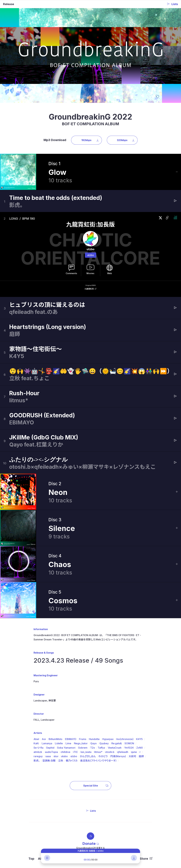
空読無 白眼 (49, 761)
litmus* (98, 752)
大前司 (132, 756)
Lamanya (47, 743)
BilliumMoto (55, 739)
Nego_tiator (81, 743)
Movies (90, 273)
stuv (56, 756)
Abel (36, 739)
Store (146, 859)
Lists (90, 811)
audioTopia (51, 752)
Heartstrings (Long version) (48, 327)
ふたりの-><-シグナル (38, 460)
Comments (71, 273)
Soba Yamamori (66, 748)
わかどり (103, 756)
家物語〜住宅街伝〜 (36, 349)
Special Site (96, 786)
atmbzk (38, 752)
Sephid (50, 748)
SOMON (129, 743)
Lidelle (59, 743)
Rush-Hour (24, 393)
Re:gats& (117, 743)
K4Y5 (139, 739)
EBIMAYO (71, 739)
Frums (83, 739)
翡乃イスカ (72, 761)
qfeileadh (123, 752)
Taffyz (101, 748)
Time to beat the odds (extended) (56, 198)
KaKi (36, 743)
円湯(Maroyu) (118, 756)
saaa (48, 756)
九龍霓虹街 (89, 289)
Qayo (94, 743)
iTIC (75, 752)
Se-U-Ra (38, 748)
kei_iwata (86, 752)
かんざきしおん (88, 756)
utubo (64, 756)
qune (134, 752)
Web (110, 273)
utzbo (91, 255)
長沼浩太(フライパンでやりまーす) (98, 761)
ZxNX (140, 748)
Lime (68, 743)
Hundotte (94, 739)
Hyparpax (108, 739)
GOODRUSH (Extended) (42, 415)
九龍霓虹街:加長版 (90, 224)
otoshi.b (110, 752)
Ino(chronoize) (125, 739)
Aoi (44, 739)
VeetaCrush (115, 748)
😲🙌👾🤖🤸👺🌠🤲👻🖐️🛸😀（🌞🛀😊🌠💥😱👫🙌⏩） (91, 371)
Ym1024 (129, 748)
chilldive (65, 752)
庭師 (141, 756)
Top (31, 859)
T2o (93, 748)
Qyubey (104, 743)
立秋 (61, 761)
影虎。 (37, 761)
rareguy (38, 756)
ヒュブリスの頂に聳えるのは (47, 305)
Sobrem (83, 748)
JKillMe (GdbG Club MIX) (44, 437)
